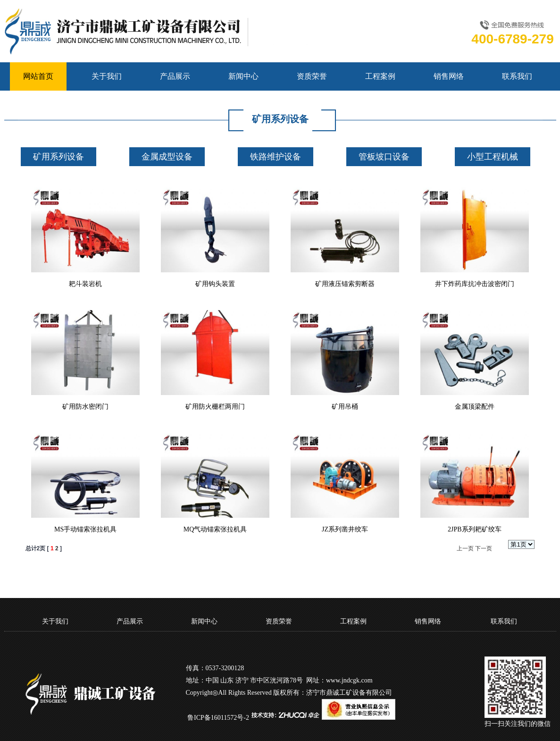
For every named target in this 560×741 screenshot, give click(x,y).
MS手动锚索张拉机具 (85, 529)
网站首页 (38, 76)
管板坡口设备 (384, 157)
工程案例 (380, 76)
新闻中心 (243, 76)
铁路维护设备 (276, 157)
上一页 (465, 548)
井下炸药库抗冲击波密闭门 (475, 284)
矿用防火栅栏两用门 (215, 407)
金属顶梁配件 (475, 407)
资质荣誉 (312, 76)
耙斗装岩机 (85, 284)
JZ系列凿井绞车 (345, 529)
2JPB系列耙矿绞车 (475, 529)
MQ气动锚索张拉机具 (215, 529)
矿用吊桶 (345, 407)
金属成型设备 (167, 157)
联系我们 (517, 76)
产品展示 (175, 76)
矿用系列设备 (59, 157)
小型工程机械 (493, 157)
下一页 (484, 548)
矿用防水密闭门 (85, 407)
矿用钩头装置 (215, 284)
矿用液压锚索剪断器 (345, 284)
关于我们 (107, 76)
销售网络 (449, 76)
